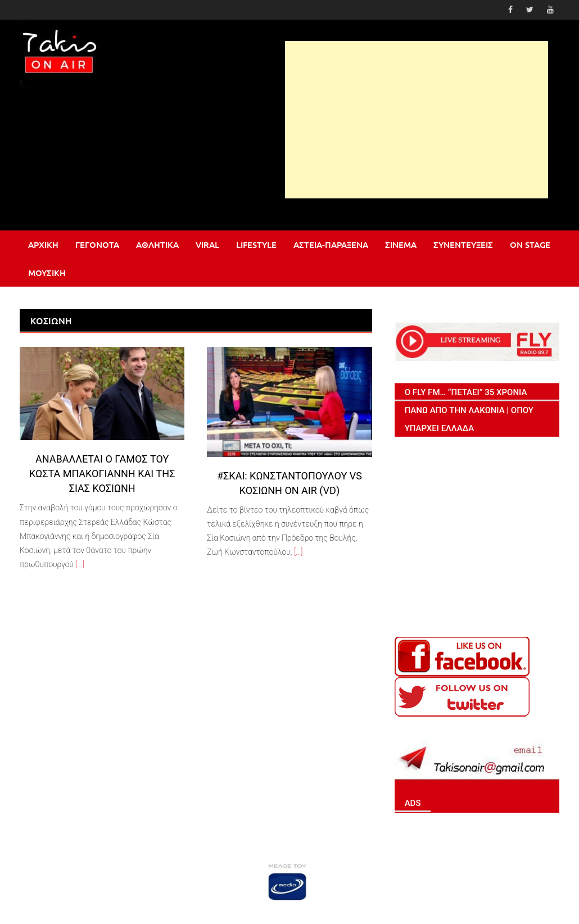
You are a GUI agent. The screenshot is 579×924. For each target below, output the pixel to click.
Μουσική (47, 273)
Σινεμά (401, 244)
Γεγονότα (97, 244)
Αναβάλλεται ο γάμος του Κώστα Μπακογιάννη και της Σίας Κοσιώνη (102, 474)
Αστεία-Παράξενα (331, 244)
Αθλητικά (157, 244)
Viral (207, 244)
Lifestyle (256, 244)
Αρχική (43, 244)
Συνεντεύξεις (463, 244)
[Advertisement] (417, 120)
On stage (530, 244)
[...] (80, 564)
